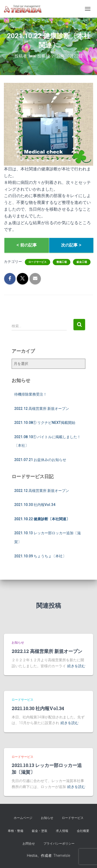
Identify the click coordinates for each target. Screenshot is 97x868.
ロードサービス (38, 262)
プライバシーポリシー (59, 844)
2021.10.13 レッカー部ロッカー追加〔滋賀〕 (47, 537)
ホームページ (23, 818)
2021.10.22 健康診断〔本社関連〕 (42, 519)
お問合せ (29, 844)
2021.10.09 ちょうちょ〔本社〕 (40, 556)
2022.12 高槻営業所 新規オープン (42, 409)
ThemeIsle (62, 856)
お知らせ (18, 643)
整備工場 (62, 262)
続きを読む (76, 666)
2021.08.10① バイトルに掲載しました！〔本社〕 (47, 441)
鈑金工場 (82, 262)
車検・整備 (16, 831)
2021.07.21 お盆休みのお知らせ (40, 460)
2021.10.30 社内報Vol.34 (35, 505)
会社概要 (83, 831)
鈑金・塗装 (40, 831)
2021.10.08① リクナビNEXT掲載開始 (45, 423)
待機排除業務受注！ (31, 394)
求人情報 (62, 831)
